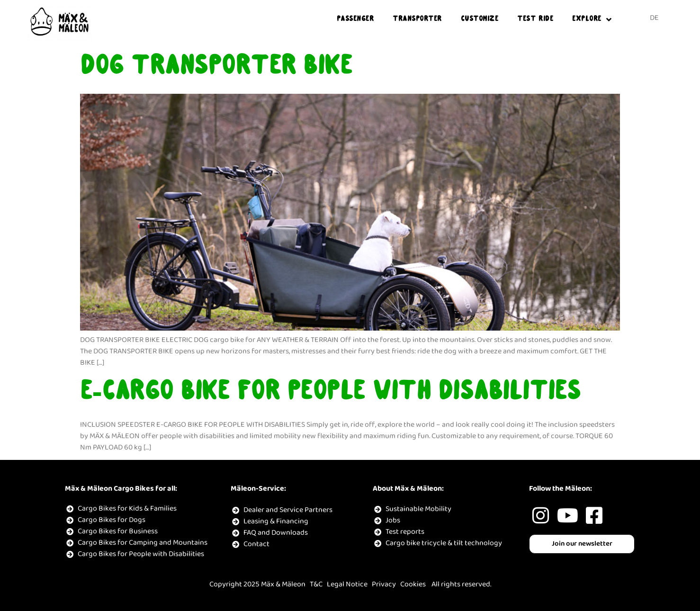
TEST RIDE (535, 19)
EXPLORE (592, 20)
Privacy (384, 584)
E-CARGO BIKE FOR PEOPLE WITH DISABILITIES (330, 393)
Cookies (413, 584)
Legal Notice (347, 584)
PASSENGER (355, 19)
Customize (480, 19)
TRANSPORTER (417, 19)
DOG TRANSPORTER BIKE (216, 68)
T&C (316, 584)
